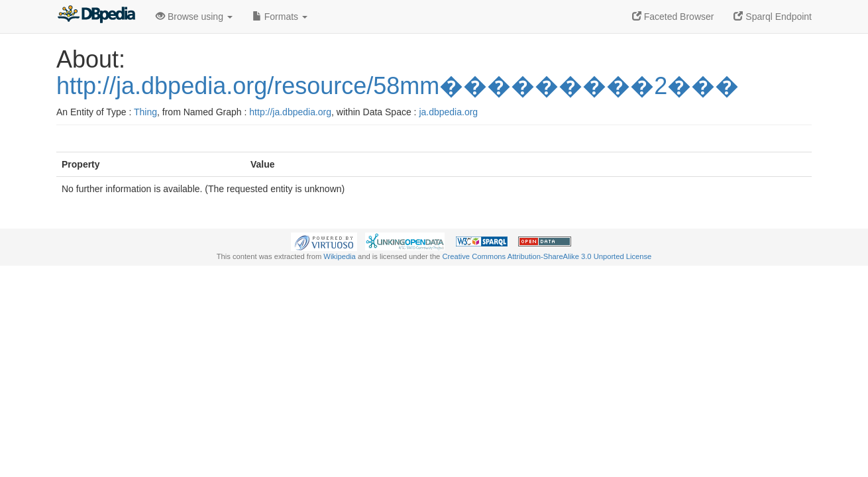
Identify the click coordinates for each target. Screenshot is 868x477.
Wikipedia (340, 256)
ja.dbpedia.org (448, 112)
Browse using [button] (194, 17)
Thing (145, 112)
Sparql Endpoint (773, 17)
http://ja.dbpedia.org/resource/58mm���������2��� (398, 86)
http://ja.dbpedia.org (290, 112)
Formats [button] (280, 17)
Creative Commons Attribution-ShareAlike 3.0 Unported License (547, 256)
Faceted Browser (673, 17)
